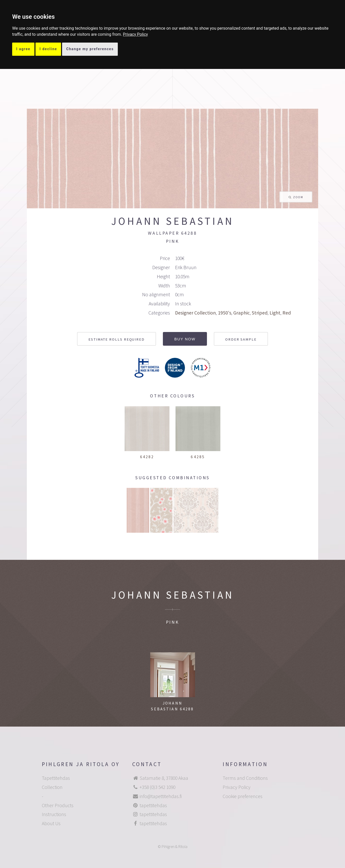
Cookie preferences (243, 796)
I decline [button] (48, 49)
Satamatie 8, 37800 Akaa (164, 778)
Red (287, 313)
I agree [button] (23, 49)
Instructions (54, 814)
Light (275, 313)
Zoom (298, 197)
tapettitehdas (153, 805)
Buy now (185, 339)
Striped (260, 313)
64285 (198, 457)
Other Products (58, 805)
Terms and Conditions (245, 778)
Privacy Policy (135, 34)
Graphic (242, 313)
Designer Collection (195, 313)
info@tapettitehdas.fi (161, 796)
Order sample (241, 339)
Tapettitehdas (56, 778)
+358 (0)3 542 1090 (157, 787)
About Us (51, 823)
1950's (225, 313)
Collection (52, 787)
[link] (135, 34)
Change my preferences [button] (90, 49)
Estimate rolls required (117, 339)
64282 (147, 457)
